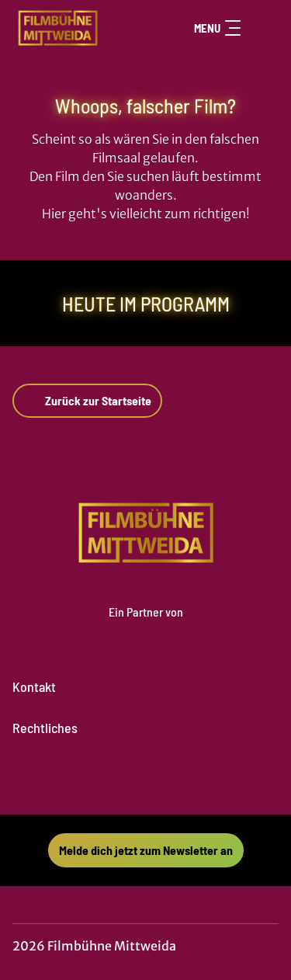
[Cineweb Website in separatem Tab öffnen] (146, 627)
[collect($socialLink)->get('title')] (129, 780)
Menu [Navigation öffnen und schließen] (217, 28)
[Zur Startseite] (69, 28)
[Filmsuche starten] (263, 28)
